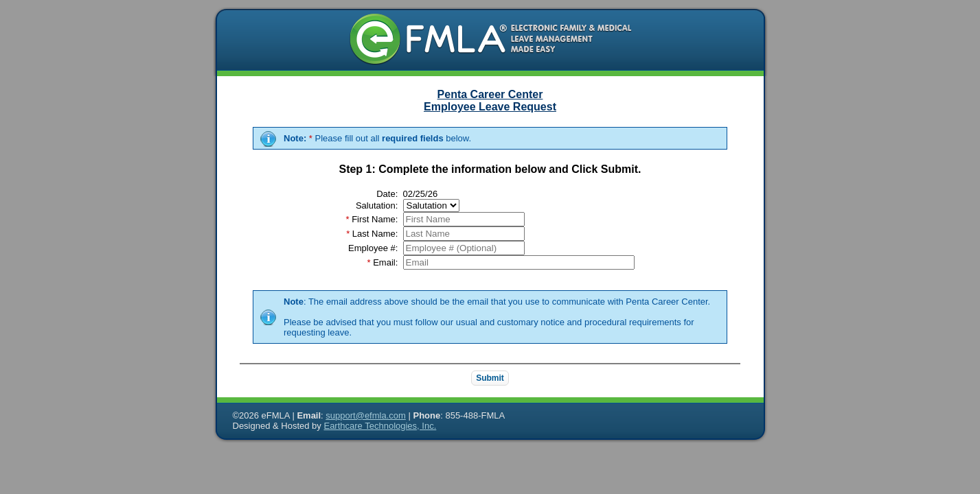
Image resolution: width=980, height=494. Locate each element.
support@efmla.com (366, 415)
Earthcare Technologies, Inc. (380, 426)
